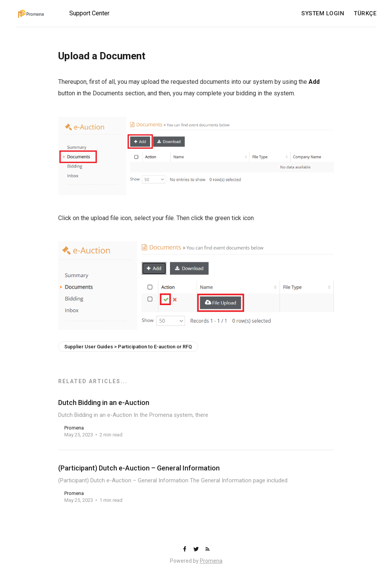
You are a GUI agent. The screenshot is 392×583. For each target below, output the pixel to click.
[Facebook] (185, 550)
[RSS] (207, 550)
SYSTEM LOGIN (323, 14)
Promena (211, 561)
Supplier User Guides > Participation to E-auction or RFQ (128, 347)
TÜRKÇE (365, 14)
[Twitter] (197, 550)
